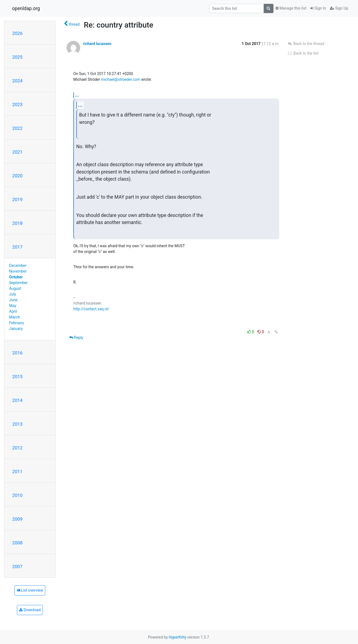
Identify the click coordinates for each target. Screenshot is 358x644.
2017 (17, 247)
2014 (17, 400)
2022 (17, 128)
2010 (17, 495)
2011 (17, 472)
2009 (17, 519)
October (16, 277)
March (15, 317)
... (77, 95)
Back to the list (303, 53)
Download (30, 610)
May (13, 306)
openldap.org (26, 8)
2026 (17, 33)
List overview (30, 590)
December (18, 266)
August (15, 288)
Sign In (318, 8)
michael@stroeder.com (121, 79)
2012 (17, 448)
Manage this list (291, 8)
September (19, 283)
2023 (17, 105)
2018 (17, 223)
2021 (17, 152)
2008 (17, 543)
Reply (76, 338)
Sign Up (339, 8)
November (18, 271)
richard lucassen (97, 44)
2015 (17, 377)
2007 (17, 567)
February (17, 323)
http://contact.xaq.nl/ (91, 309)
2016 (17, 353)
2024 (17, 81)
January (16, 329)
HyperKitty (178, 637)
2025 (17, 57)
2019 (17, 199)
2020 (17, 176)
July (13, 294)
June (13, 300)
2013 (17, 424)
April (13, 311)
